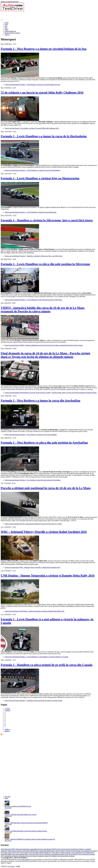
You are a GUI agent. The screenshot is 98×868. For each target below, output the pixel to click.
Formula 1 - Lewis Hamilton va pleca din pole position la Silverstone (45, 264)
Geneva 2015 (24, 853)
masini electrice (17, 851)
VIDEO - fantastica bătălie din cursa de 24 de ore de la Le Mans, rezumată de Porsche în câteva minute (43, 310)
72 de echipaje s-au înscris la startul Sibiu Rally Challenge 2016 (42, 92)
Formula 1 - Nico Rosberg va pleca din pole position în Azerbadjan (44, 443)
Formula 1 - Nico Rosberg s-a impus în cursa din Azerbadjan (40, 400)
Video (6, 30)
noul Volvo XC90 (38, 854)
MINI (32, 851)
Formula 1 (82, 849)
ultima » (7, 731)
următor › (7, 729)
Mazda (24, 851)
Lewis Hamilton (77, 853)
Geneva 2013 (7, 853)
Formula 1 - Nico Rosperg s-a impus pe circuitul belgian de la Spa (44, 49)
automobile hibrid (45, 851)
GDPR (18, 866)
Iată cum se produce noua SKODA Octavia (18, 806)
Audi (45, 849)
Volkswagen (19, 849)
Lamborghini (22, 856)
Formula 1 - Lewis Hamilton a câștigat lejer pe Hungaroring (40, 178)
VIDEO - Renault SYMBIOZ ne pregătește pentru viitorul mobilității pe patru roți (30, 839)
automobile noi (56, 854)
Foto (6, 28)
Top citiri (7, 797)
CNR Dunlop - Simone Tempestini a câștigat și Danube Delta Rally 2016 (48, 575)
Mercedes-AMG (37, 853)
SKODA (54, 849)
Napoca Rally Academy (67, 856)
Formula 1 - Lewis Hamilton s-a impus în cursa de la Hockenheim (44, 136)
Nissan (10, 851)
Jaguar (63, 854)
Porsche (68, 849)
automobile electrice (37, 849)
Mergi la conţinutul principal (10, 2)
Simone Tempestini (38, 856)
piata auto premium (18, 854)
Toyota (63, 849)
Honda (78, 851)
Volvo (59, 849)
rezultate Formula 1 (65, 853)
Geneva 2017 (16, 853)
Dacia (76, 849)
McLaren (29, 856)
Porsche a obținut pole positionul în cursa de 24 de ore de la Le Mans (46, 488)
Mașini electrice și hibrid (12, 33)
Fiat (59, 856)
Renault (49, 849)
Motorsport (27, 849)
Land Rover (47, 854)
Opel (28, 851)
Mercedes (8, 849)
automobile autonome (11, 856)
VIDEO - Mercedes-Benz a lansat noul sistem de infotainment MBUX (26, 823)
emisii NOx (48, 856)
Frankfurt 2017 (47, 853)
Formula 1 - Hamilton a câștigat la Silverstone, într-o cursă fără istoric (47, 220)
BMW (13, 849)
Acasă (6, 23)
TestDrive (62, 851)
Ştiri (6, 26)
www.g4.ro (11, 866)
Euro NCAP (69, 854)
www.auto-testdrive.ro (25, 859)
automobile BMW (6, 854)
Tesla (30, 853)
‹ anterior (7, 710)
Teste (6, 24)
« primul (7, 709)
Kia (2, 853)
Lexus (30, 854)
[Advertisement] (36, 15)
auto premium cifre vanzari (89, 851)
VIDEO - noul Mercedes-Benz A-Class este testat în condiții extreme (26, 831)
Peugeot (36, 851)
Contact (7, 35)
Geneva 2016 (55, 851)
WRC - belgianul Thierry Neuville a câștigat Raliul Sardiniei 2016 (44, 532)
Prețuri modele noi (10, 31)
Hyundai (73, 851)
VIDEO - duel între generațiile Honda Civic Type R (20, 815)
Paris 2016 (56, 853)
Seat (83, 853)
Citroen (68, 851)
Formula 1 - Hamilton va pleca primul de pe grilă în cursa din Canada (47, 665)
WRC (26, 854)
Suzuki (75, 854)
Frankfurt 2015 (90, 853)
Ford (73, 849)
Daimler (54, 856)
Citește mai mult (32, 85)
